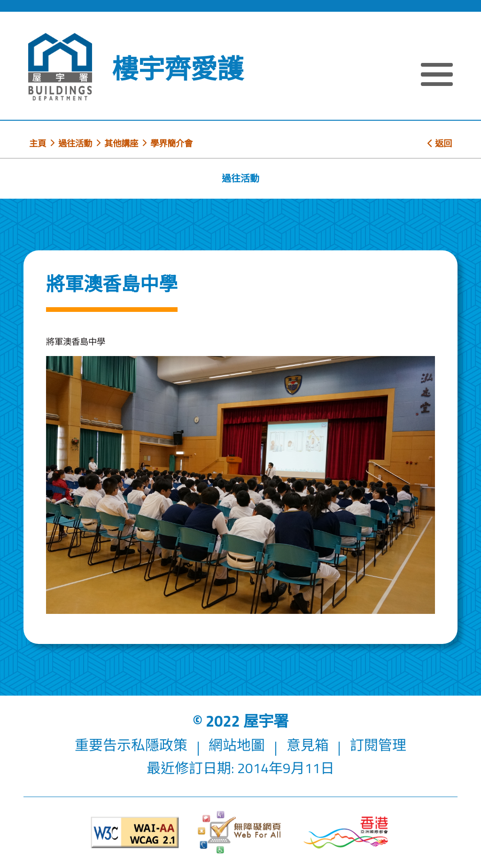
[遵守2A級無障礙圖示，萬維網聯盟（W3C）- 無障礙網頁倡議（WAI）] (135, 833)
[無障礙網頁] (240, 832)
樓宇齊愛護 (178, 69)
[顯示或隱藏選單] (437, 76)
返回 (440, 143)
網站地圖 (237, 745)
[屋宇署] (60, 67)
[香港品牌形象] (346, 833)
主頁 (38, 143)
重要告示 (103, 745)
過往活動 (75, 143)
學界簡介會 (171, 143)
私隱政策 (159, 745)
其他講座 (121, 143)
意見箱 (308, 745)
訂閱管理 (378, 745)
